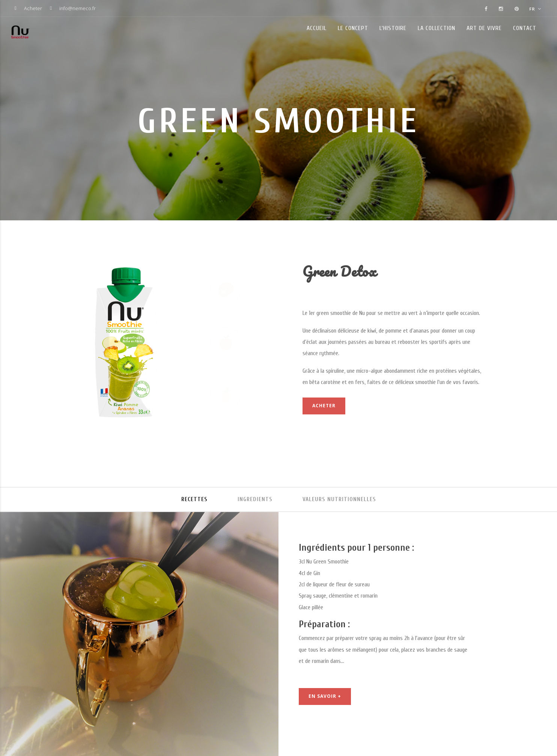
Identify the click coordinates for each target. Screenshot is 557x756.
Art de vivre (484, 28)
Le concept (353, 28)
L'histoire (393, 28)
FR (535, 9)
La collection (437, 28)
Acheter (33, 8)
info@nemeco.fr (78, 8)
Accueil (317, 28)
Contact (525, 28)
